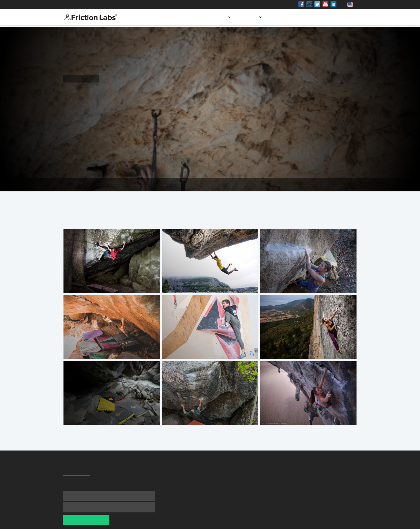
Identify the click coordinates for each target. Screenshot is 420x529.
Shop (112, 5)
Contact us (342, 17)
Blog (316, 17)
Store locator (287, 17)
